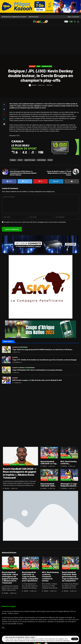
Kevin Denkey (41, 160)
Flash (38, 66)
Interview (14, 465)
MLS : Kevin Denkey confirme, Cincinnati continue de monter (69, 463)
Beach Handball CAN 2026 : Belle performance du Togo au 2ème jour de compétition (49, 485)
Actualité (32, 66)
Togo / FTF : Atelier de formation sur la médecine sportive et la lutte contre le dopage (44, 360)
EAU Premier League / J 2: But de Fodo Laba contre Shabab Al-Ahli (37, 380)
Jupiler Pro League (30, 160)
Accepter (75, 639)
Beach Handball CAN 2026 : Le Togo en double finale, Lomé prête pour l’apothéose (49, 463)
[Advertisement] (40, 39)
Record (50, 160)
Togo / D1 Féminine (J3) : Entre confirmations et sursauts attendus (37, 370)
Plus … (4, 628)
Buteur (20, 160)
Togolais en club (47, 66)
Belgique (13, 160)
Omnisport (22, 465)
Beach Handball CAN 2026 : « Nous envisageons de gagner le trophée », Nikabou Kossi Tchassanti (20, 474)
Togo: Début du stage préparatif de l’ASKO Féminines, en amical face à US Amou (42, 350)
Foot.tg (34, 85)
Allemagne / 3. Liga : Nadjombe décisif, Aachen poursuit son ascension (69, 485)
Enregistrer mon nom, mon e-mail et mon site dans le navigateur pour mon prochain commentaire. (35, 222)
